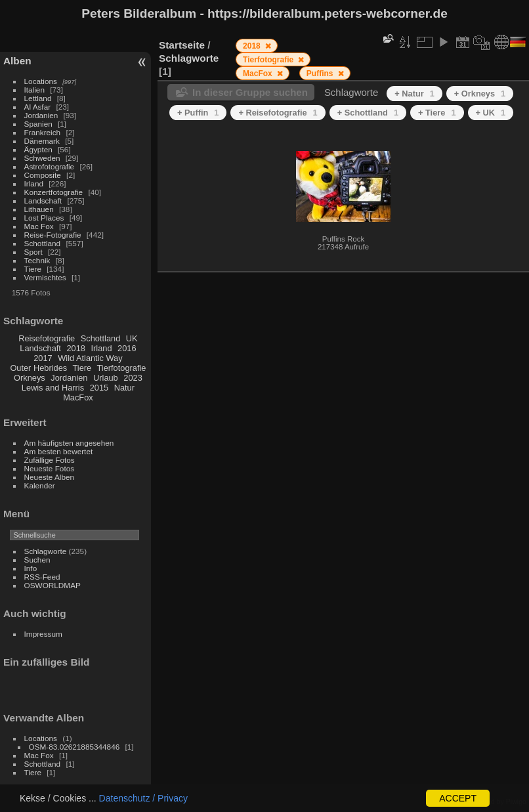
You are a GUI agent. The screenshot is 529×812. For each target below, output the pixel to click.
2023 (133, 378)
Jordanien (41, 115)
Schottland (43, 243)
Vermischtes (45, 277)
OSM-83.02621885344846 (74, 747)
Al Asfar (38, 107)
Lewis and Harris (53, 388)
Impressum (43, 634)
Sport (33, 252)
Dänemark (42, 141)
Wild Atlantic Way (90, 358)
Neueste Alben (50, 477)
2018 (75, 348)
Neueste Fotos (50, 468)
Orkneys (30, 378)
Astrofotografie (50, 166)
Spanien (38, 124)
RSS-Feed (42, 577)
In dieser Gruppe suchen (250, 92)
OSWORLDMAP (53, 585)
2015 (99, 388)
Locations (41, 81)
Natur (124, 388)
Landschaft (43, 201)
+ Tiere (437, 113)
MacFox (78, 397)
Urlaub (106, 378)
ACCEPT (458, 798)
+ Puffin (198, 113)
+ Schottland (368, 113)
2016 (127, 348)
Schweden (42, 158)
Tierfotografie (122, 368)
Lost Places (44, 218)
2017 (43, 358)
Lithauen (39, 209)
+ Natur (414, 94)
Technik (37, 260)
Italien (34, 90)
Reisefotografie (47, 338)
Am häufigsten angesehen (69, 443)
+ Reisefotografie (278, 113)
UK (132, 338)
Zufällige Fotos (50, 460)
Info (31, 568)
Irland (34, 183)
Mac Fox (39, 226)
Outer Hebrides (38, 368)
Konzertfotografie (54, 192)
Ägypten (38, 149)
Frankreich (43, 132)
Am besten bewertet (59, 451)
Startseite (182, 45)
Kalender (40, 485)
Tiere (33, 269)
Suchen (37, 560)
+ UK (491, 113)
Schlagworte (46, 551)
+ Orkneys (480, 94)
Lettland (38, 98)
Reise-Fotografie (53, 235)
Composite (43, 175)
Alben (17, 61)
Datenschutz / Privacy (143, 798)
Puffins (321, 74)
